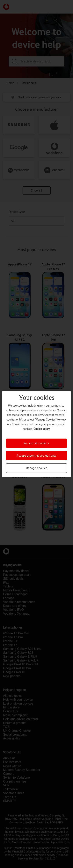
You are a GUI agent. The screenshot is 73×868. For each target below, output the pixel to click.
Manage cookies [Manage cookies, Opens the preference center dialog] (36, 468)
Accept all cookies (36, 443)
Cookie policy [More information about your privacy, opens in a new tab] (42, 429)
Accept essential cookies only (36, 456)
